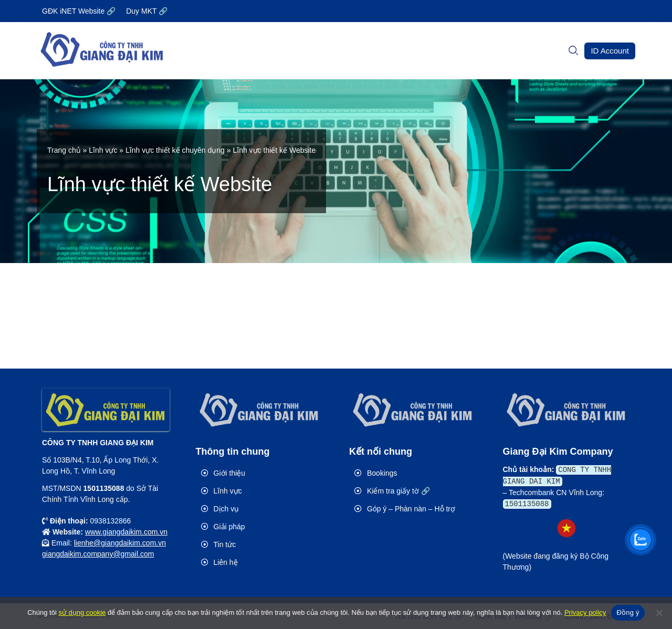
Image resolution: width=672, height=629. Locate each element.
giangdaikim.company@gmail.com (98, 554)
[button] (610, 51)
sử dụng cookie (82, 612)
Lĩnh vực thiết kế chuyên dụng (175, 150)
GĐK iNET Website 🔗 (79, 11)
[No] (659, 613)
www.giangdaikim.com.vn (126, 532)
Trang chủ (64, 150)
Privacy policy (585, 612)
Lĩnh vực (103, 150)
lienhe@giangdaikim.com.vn (120, 543)
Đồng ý (628, 612)
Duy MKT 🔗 (147, 11)
